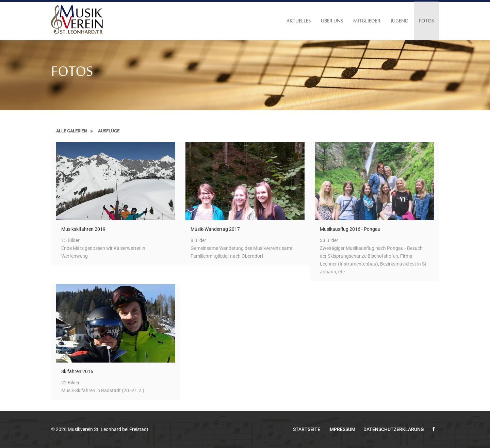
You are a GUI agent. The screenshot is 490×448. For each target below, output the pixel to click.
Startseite (307, 429)
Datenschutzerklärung (394, 429)
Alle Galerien (71, 131)
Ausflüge (109, 131)
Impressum (342, 429)
